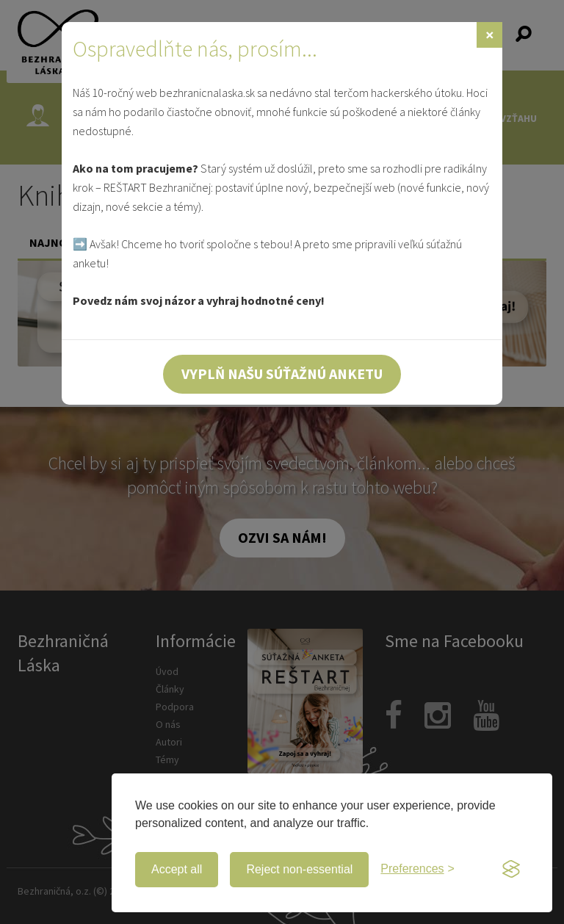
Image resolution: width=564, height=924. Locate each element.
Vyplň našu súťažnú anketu (282, 373)
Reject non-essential (299, 869)
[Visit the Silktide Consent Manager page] (511, 870)
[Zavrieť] (489, 35)
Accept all (177, 869)
